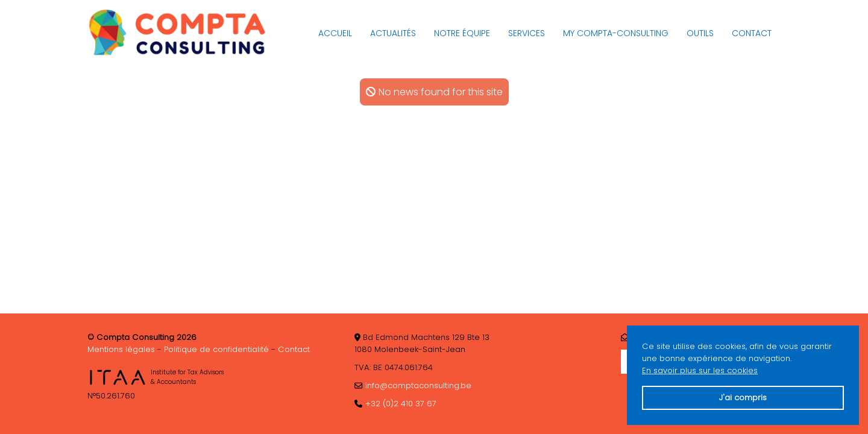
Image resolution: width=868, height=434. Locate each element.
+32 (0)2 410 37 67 (401, 404)
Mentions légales (121, 349)
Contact (752, 33)
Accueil (335, 33)
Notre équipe (462, 33)
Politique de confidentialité (216, 349)
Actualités (393, 33)
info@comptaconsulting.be (418, 385)
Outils (700, 33)
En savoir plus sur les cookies (700, 370)
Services (527, 33)
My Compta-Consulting (616, 33)
